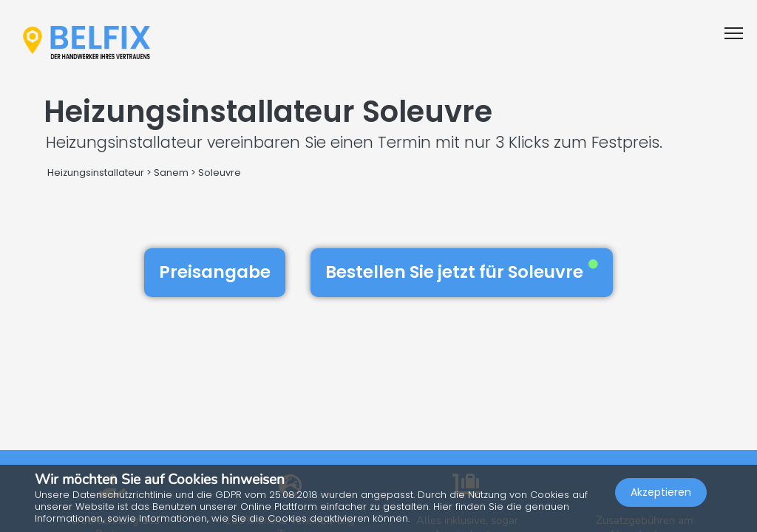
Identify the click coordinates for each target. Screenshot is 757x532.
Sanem (171, 173)
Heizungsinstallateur (96, 173)
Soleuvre (220, 173)
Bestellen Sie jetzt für (462, 272)
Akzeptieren (661, 492)
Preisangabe (215, 272)
